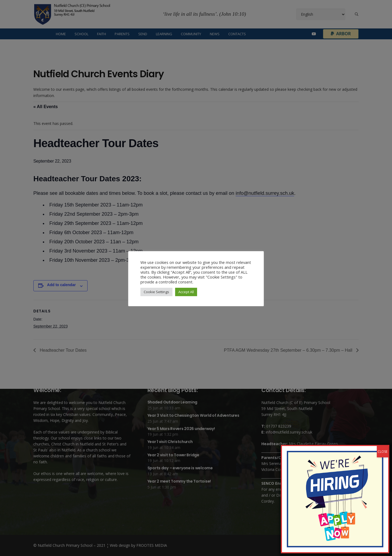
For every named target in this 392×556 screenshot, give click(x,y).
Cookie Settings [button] (156, 292)
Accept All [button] (186, 292)
